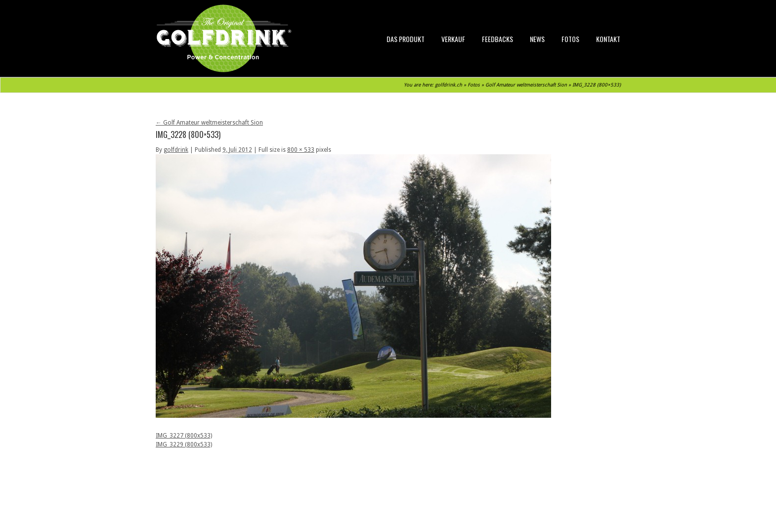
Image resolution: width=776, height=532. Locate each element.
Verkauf (453, 39)
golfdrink (176, 150)
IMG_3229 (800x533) (184, 444)
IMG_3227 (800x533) (184, 436)
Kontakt (608, 39)
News (537, 39)
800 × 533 (301, 150)
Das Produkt (406, 39)
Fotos (570, 39)
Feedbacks (497, 39)
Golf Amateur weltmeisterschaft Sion (526, 85)
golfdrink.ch (449, 85)
